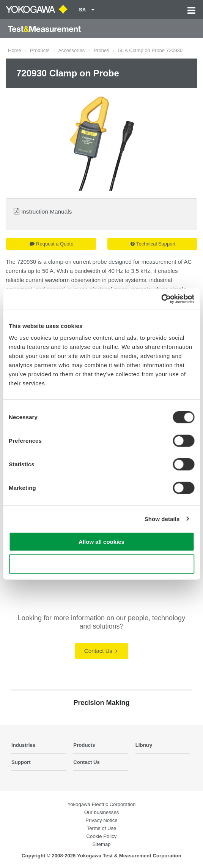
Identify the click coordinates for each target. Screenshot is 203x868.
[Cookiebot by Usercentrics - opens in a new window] (161, 299)
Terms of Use (102, 828)
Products (40, 50)
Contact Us (101, 651)
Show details (162, 519)
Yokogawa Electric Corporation (102, 804)
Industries (23, 745)
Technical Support (153, 244)
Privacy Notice (101, 820)
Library (144, 745)
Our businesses (102, 812)
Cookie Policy (102, 836)
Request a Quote (51, 244)
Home (15, 50)
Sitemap (101, 844)
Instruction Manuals (46, 211)
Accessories (71, 50)
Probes (101, 50)
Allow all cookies (101, 542)
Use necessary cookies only (101, 564)
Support (21, 762)
